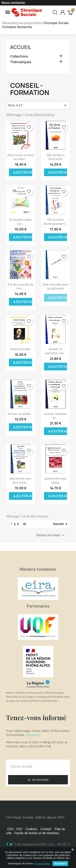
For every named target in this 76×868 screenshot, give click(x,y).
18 (24, 524)
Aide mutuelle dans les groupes (56, 286)
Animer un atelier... (21, 414)
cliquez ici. (33, 735)
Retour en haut (51, 535)
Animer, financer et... (55, 416)
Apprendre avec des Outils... (20, 480)
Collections (19, 56)
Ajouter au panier (23, 172)
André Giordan (20, 349)
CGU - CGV (15, 829)
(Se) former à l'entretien (55, 157)
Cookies (31, 829)
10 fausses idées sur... (20, 222)
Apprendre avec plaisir (56, 480)
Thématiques (21, 62)
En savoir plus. (42, 864)
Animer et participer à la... (56, 351)
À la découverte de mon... (20, 286)
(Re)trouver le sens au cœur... (21, 157)
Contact (46, 829)
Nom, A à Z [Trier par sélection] (38, 105)
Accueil (21, 47)
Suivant (61, 524)
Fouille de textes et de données (37, 833)
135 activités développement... (55, 222)
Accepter (60, 864)
